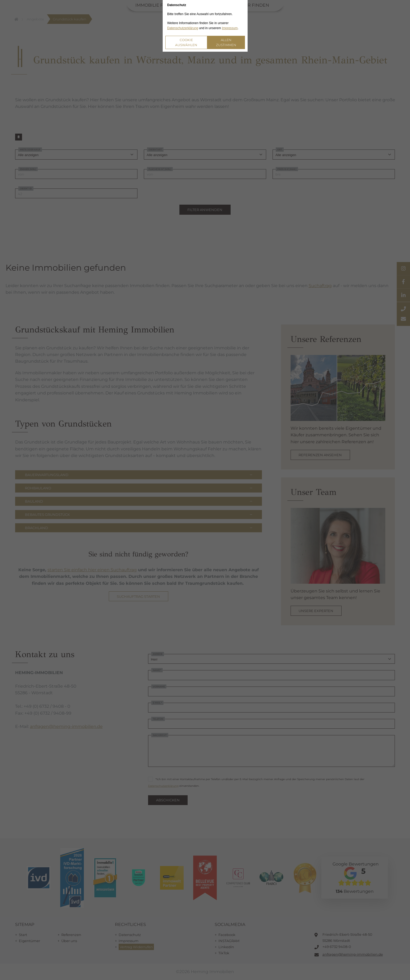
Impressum (230, 28)
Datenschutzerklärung (183, 28)
